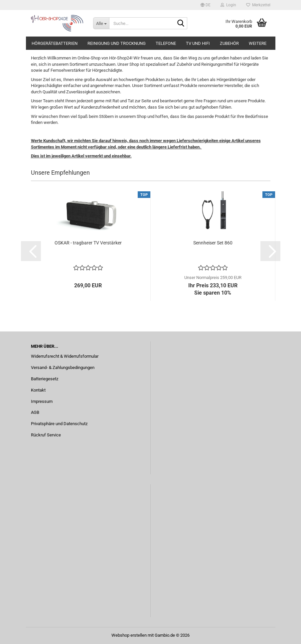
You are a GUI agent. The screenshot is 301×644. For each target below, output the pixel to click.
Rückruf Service (46, 435)
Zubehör (229, 43)
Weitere (258, 43)
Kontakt (38, 390)
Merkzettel (258, 5)
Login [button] (228, 5)
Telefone (166, 43)
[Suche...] (101, 23)
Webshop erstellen (129, 635)
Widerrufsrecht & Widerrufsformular (65, 356)
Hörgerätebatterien (55, 43)
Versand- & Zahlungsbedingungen (63, 368)
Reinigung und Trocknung (117, 43)
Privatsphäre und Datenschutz (59, 424)
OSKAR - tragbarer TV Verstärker (88, 243)
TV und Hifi (198, 43)
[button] (206, 5)
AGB (35, 412)
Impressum (42, 401)
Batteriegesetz (45, 379)
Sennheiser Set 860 (213, 243)
